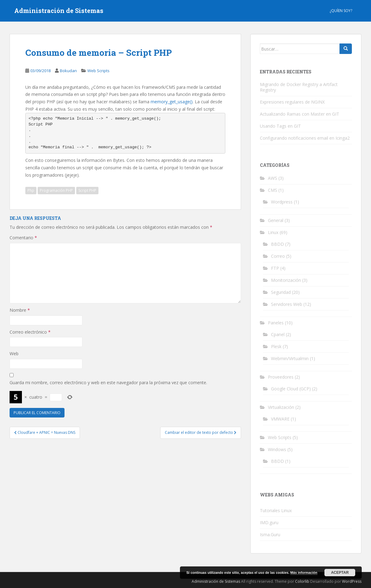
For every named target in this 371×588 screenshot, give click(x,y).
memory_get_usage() (172, 102)
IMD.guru (269, 522)
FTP (275, 268)
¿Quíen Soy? (341, 11)
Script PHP (87, 190)
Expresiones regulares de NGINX (292, 102)
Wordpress (282, 202)
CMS (273, 190)
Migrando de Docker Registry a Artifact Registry (299, 87)
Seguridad (281, 292)
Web (14, 354)
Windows (277, 449)
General (276, 220)
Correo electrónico (30, 332)
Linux (273, 232)
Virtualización (281, 407)
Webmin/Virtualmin (290, 358)
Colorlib (302, 581)
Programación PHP (56, 190)
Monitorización (286, 280)
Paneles (276, 323)
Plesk (276, 346)
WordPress (352, 581)
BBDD (277, 244)
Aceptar (340, 573)
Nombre (20, 310)
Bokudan (68, 71)
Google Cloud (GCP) (291, 389)
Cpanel (278, 334)
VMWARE (280, 419)
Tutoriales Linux (276, 510)
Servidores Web (287, 304)
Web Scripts (98, 71)
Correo (278, 256)
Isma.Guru (270, 535)
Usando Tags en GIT (280, 126)
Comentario (23, 238)
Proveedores (281, 377)
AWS (273, 178)
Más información (304, 573)
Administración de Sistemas (59, 11)
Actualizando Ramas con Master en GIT (300, 114)
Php (31, 190)
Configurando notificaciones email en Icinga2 (305, 138)
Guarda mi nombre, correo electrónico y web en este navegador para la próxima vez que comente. (108, 382)
